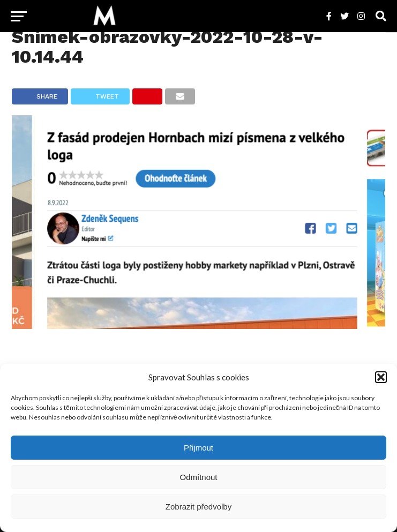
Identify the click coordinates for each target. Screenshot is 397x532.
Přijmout (198, 448)
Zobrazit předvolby (198, 507)
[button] (381, 377)
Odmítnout (198, 477)
